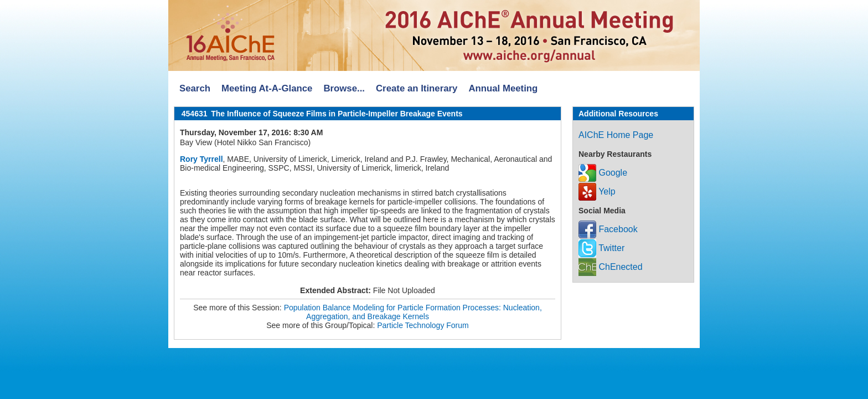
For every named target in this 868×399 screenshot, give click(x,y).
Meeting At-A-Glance (267, 88)
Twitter (601, 248)
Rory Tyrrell (201, 159)
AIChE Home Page (616, 135)
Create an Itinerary (417, 88)
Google (603, 173)
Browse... (344, 88)
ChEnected (611, 267)
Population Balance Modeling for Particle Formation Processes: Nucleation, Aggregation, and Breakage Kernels (413, 312)
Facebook (608, 229)
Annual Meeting (503, 88)
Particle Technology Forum (423, 325)
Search (195, 88)
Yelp (597, 191)
